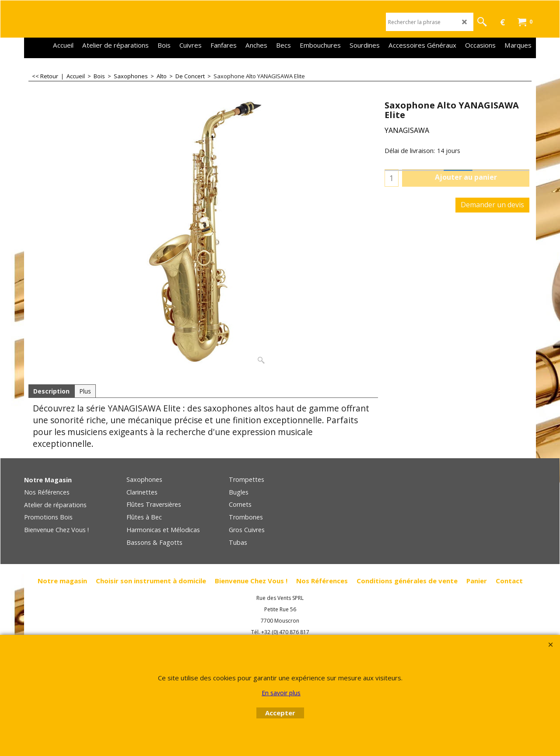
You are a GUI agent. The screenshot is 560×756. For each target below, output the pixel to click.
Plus (85, 391)
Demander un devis (492, 205)
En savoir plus (281, 693)
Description (51, 391)
